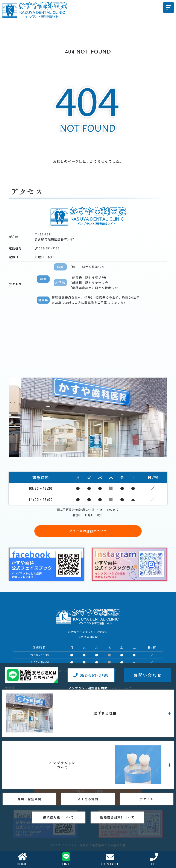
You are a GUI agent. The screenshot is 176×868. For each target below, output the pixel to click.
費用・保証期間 (108, 735)
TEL (154, 860)
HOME (22, 860)
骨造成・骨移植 (23, 736)
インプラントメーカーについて (125, 719)
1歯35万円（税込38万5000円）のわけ (39, 706)
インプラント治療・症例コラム (125, 727)
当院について (21, 721)
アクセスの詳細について (88, 531)
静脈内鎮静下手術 (115, 704)
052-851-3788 (91, 758)
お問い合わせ (148, 758)
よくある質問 (106, 745)
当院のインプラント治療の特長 (34, 729)
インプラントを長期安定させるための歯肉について (49, 744)
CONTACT (110, 860)
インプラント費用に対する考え (34, 714)
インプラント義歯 (115, 697)
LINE (66, 860)
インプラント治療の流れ (120, 712)
